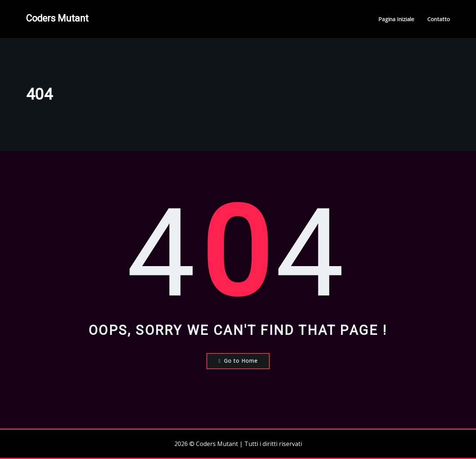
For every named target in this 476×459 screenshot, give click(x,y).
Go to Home (238, 361)
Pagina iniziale (396, 19)
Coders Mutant (57, 18)
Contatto (439, 19)
